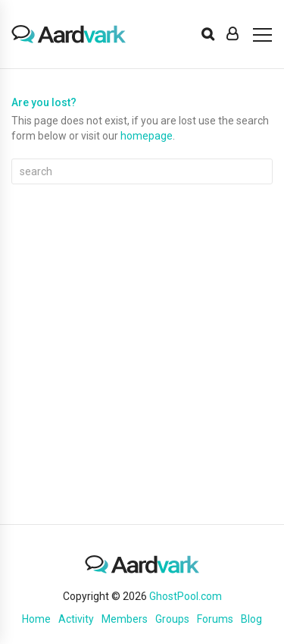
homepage (147, 136)
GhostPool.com (186, 596)
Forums (215, 619)
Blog (251, 619)
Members (125, 619)
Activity (76, 619)
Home (36, 619)
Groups (172, 619)
